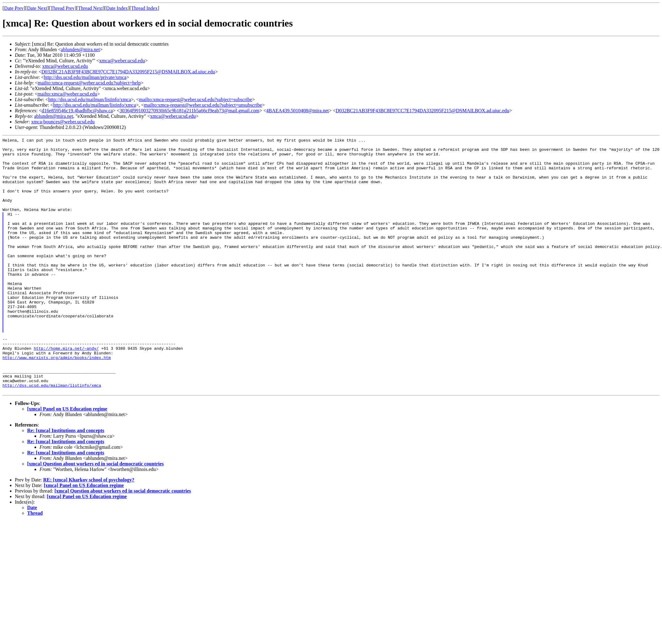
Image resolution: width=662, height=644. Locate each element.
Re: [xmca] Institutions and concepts (66, 481)
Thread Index (144, 8)
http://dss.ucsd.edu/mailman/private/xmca (85, 77)
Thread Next (90, 8)
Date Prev (14, 8)
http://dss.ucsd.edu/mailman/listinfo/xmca (89, 99)
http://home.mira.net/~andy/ (66, 391)
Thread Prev (62, 8)
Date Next (37, 8)
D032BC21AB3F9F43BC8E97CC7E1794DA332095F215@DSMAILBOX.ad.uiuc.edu (128, 72)
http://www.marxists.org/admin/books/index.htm (57, 402)
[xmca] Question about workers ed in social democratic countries (95, 515)
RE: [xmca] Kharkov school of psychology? (89, 531)
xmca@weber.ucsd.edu (122, 61)
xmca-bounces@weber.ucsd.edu (63, 122)
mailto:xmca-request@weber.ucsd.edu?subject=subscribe (196, 99)
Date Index (117, 8)
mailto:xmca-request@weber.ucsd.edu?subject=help (89, 83)
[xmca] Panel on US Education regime (67, 460)
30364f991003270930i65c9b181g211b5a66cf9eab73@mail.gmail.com (190, 111)
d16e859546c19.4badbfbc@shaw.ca (77, 111)
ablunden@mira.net (80, 50)
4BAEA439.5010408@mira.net (298, 111)
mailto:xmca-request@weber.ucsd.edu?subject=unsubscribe (203, 105)
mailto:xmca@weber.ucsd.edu (67, 94)
